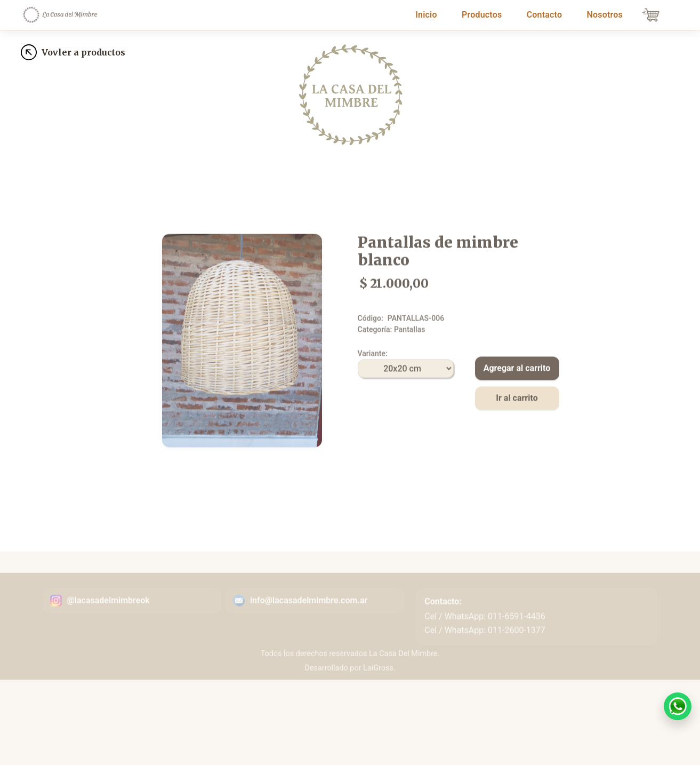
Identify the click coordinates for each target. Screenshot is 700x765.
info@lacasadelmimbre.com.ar (309, 613)
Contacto (545, 15)
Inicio (428, 14)
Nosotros (604, 15)
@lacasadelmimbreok (108, 613)
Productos (482, 15)
